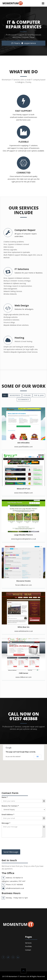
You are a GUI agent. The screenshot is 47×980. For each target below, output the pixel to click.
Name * (5, 797)
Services (28, 943)
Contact (28, 950)
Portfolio (28, 946)
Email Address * (8, 814)
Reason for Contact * (10, 806)
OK (38, 757)
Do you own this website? (13, 757)
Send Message (11, 852)
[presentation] (18, 843)
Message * (6, 823)
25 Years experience (23, 43)
